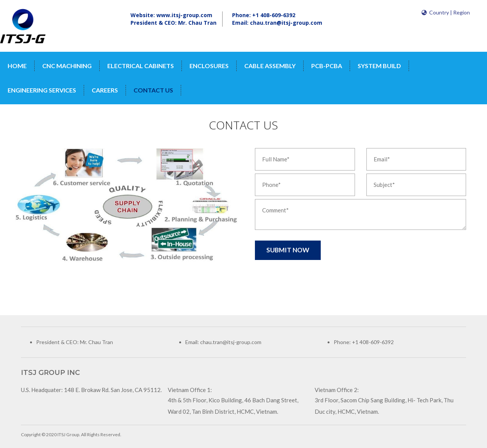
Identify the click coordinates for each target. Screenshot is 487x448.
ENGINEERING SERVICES (42, 90)
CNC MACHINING (67, 66)
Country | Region (446, 12)
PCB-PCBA (327, 66)
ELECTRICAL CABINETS (141, 66)
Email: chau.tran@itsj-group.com (277, 23)
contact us (153, 90)
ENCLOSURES (209, 66)
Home (17, 66)
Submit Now (288, 250)
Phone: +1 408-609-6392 (264, 15)
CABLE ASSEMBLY (270, 66)
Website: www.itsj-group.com (171, 15)
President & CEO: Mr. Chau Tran (173, 23)
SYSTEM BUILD (379, 66)
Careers (105, 90)
